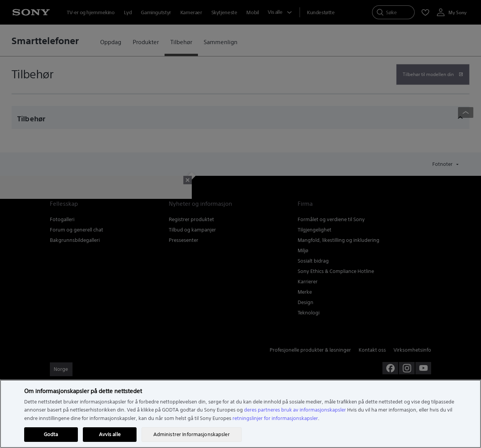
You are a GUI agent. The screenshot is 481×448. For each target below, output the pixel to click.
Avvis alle (110, 434)
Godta (51, 434)
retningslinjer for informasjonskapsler (275, 418)
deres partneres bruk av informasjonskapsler (295, 410)
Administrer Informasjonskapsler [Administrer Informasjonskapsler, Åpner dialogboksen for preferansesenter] (192, 434)
